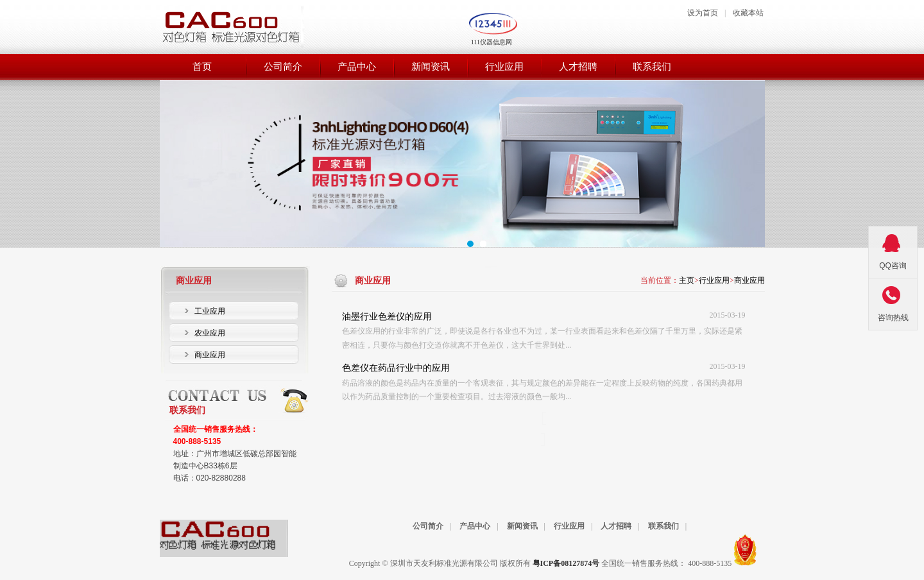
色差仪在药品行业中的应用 (396, 368)
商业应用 (749, 280)
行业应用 (714, 280)
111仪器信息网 (492, 42)
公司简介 (428, 526)
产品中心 (475, 526)
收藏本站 (748, 13)
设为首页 (703, 13)
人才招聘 (616, 526)
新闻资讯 (522, 526)
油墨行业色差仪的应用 (387, 317)
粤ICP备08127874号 (566, 563)
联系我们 (663, 526)
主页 (687, 280)
